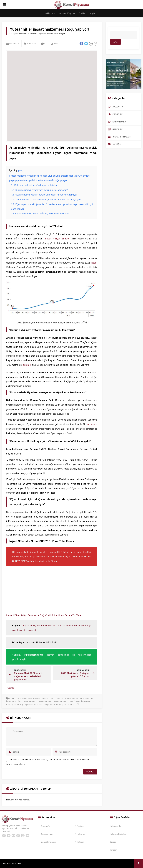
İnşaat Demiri (12, 701)
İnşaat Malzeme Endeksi (28, 701)
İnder (93, 698)
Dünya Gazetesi (72, 698)
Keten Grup (19, 704)
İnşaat (94, 263)
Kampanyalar (47, 834)
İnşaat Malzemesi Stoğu (64, 701)
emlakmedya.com (33, 655)
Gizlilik (82, 13)
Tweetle (10, 688)
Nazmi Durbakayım (58, 704)
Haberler (22, 33)
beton (53, 698)
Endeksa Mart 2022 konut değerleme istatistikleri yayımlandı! (28, 676)
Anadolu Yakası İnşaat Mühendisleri (35, 698)
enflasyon (92, 424)
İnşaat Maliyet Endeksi (57, 238)
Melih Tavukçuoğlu (41, 704)
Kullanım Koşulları (67, 13)
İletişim (92, 13)
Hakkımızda (50, 13)
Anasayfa (13, 33)
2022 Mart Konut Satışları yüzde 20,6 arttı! (75, 675)
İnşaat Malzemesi (46, 701)
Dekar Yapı (60, 698)
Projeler (81, 826)
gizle (20, 171)
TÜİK (78, 704)
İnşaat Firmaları (48, 842)
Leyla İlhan (29, 704)
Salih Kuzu (71, 704)
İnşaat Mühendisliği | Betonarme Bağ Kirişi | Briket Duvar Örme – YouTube (44, 615)
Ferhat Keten (85, 698)
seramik (27, 365)
